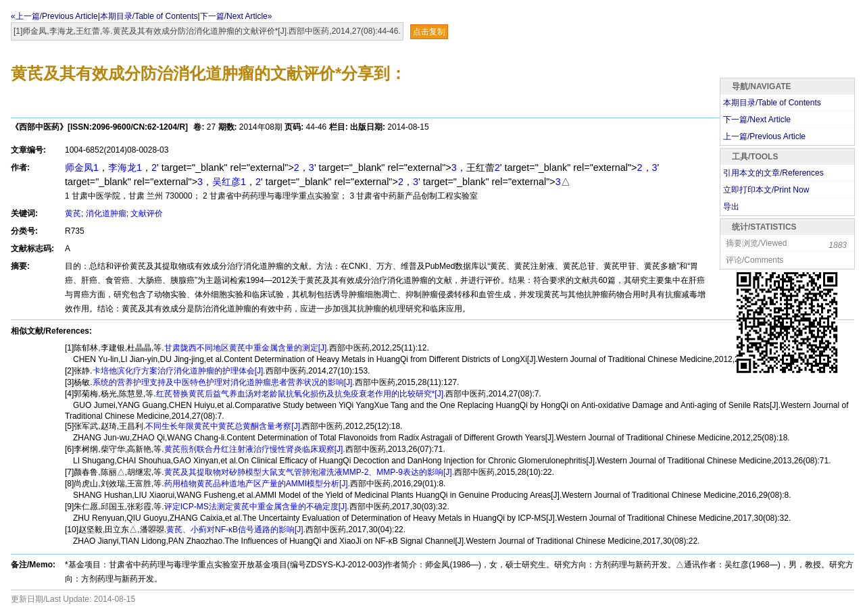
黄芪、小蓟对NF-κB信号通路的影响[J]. (236, 530)
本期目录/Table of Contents (149, 16)
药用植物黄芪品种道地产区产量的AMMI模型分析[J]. (257, 484)
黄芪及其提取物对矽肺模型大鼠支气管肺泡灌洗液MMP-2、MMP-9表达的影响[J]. (309, 472)
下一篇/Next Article (757, 120)
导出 (731, 207)
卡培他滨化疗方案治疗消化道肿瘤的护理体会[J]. (179, 371)
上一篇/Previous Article (764, 136)
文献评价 (147, 213)
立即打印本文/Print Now (766, 190)
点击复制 (429, 32)
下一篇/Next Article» (236, 16)
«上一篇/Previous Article (54, 16)
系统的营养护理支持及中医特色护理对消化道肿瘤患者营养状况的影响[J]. (224, 382)
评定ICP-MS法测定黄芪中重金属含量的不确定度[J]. (257, 507)
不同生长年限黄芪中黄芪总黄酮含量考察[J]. (224, 426)
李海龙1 (125, 168)
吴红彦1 (229, 182)
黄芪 (73, 213)
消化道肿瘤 (106, 213)
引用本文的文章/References (773, 173)
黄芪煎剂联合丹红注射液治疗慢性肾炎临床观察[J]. (255, 449)
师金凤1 (82, 168)
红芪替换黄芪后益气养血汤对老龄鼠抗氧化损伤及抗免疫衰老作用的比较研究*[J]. (301, 394)
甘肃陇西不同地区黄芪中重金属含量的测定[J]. (247, 348)
